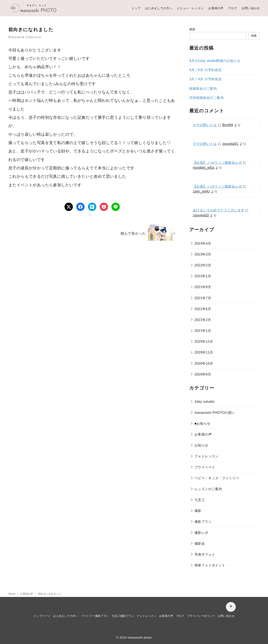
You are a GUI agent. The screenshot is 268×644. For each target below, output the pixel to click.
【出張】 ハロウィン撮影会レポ (217, 163)
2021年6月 (203, 309)
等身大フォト (205, 554)
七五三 (200, 500)
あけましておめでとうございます (219, 210)
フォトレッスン (207, 456)
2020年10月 (204, 364)
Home (12, 594)
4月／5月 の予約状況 (206, 70)
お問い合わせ (251, 8)
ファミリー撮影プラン (95, 616)
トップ (136, 8)
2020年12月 (204, 342)
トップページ (42, 616)
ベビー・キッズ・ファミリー (217, 478)
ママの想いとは (205, 125)
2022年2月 (203, 265)
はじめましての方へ (159, 8)
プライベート (205, 467)
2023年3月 (203, 254)
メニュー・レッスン (190, 8)
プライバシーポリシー (201, 616)
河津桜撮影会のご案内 (206, 98)
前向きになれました (50, 594)
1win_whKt (201, 191)
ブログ (233, 8)
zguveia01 (230, 144)
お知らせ (201, 445)
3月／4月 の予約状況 (206, 79)
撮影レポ (201, 533)
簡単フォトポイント (210, 565)
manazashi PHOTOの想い (215, 413)
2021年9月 (203, 287)
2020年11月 (204, 352)
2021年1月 (203, 331)
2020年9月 (203, 374)
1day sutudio (205, 402)
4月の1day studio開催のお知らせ (215, 61)
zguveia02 (201, 215)
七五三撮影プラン (123, 616)
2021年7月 (203, 298)
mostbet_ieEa (204, 168)
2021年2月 (203, 320)
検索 (192, 29)
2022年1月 (203, 276)
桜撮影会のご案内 (203, 89)
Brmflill (228, 125)
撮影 (198, 511)
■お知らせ (202, 424)
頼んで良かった (133, 233)
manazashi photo (140, 638)
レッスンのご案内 (208, 489)
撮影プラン (203, 522)
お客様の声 (216, 8)
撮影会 (200, 544)
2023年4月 (203, 243)
